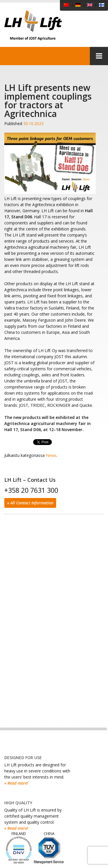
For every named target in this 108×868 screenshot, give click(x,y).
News (51, 455)
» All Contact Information (30, 503)
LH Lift (33, 25)
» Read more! (16, 783)
